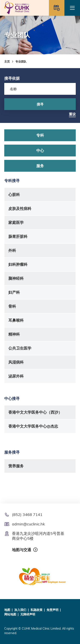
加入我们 (20, 610)
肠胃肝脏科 (18, 236)
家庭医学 (16, 223)
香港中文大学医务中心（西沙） (35, 412)
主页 (7, 61)
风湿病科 (16, 362)
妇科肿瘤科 (18, 264)
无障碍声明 (28, 614)
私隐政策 (36, 610)
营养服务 (16, 466)
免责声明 (52, 610)
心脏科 (14, 195)
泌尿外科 (16, 376)
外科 (12, 250)
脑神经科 (16, 278)
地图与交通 (22, 550)
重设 (72, 114)
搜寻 (40, 104)
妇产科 (14, 292)
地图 (7, 610)
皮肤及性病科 (20, 209)
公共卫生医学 (20, 348)
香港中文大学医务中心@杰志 (33, 426)
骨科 (12, 306)
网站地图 (10, 614)
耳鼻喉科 (16, 320)
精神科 (14, 334)
